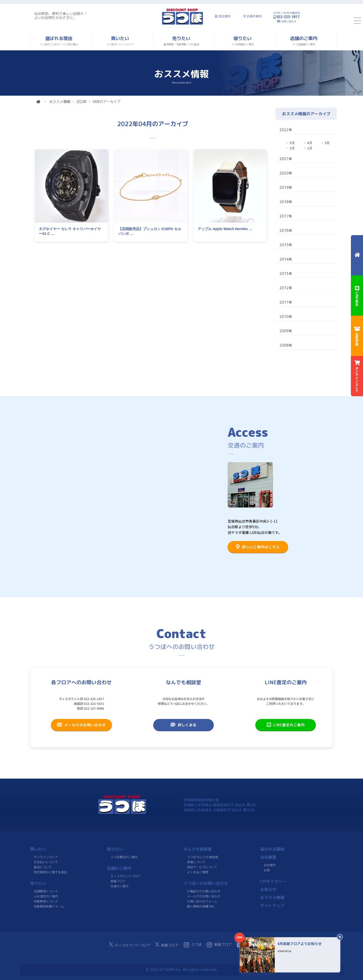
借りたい (115, 849)
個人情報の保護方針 (201, 906)
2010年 (286, 317)
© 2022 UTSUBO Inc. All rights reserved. (181, 970)
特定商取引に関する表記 (50, 872)
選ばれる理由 (272, 849)
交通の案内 (254, 16)
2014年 (286, 259)
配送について (43, 867)
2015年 (286, 245)
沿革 (267, 870)
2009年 (286, 331)
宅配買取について (46, 901)
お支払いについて (46, 862)
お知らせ (268, 889)
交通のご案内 (119, 886)
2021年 (286, 159)
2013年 (286, 274)
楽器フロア (118, 881)
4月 (310, 143)
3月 (327, 143)
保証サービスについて (202, 867)
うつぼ (193, 945)
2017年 (286, 216)
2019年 (286, 187)
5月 (292, 143)
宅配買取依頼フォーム (49, 906)
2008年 (286, 345)
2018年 (286, 202)
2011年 (286, 302)
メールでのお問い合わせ (81, 725)
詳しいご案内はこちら (258, 547)
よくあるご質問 (198, 872)
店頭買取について (46, 891)
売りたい (38, 883)
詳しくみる (184, 725)
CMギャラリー (273, 881)
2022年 (81, 101)
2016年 (286, 230)
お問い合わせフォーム (202, 901)
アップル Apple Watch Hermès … (225, 229)
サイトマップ (272, 905)
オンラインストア (46, 857)
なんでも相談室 (198, 849)
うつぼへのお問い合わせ (206, 883)
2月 (292, 148)
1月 (310, 148)
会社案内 (224, 16)
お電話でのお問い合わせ (204, 891)
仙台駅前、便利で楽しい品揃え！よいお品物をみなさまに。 (61, 15)
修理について (196, 862)
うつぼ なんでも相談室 (203, 857)
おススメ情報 (60, 101)
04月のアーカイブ (107, 101)
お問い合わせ (289, 21)
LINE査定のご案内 (286, 725)
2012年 (286, 288)
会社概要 (268, 857)
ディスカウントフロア (126, 876)
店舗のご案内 (119, 868)
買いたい (38, 849)
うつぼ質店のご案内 (124, 857)
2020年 (286, 173)
